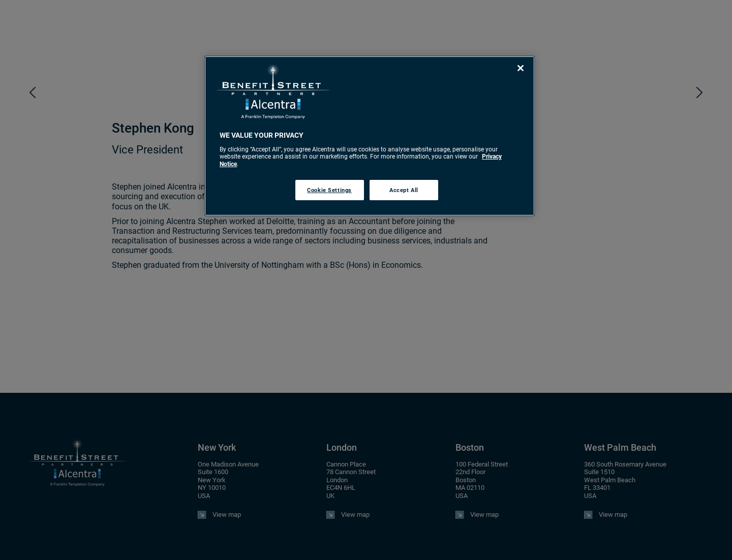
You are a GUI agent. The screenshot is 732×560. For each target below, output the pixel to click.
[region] (370, 136)
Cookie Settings (329, 190)
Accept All (404, 190)
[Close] (521, 68)
